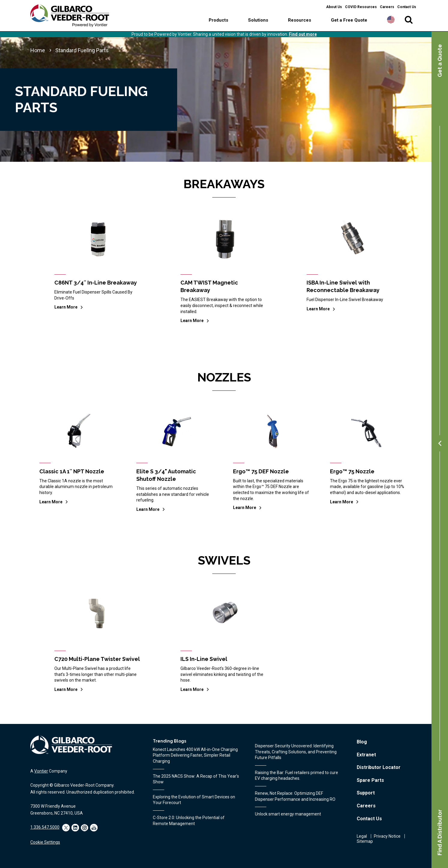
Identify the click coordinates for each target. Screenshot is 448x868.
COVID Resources (361, 7)
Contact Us (407, 7)
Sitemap (365, 841)
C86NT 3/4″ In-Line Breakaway (96, 283)
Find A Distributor (440, 832)
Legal (362, 836)
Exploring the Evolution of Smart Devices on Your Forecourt (194, 800)
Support (366, 793)
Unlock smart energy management (288, 814)
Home (38, 50)
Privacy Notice (387, 836)
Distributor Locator (379, 767)
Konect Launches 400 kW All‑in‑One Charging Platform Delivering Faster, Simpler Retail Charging (195, 755)
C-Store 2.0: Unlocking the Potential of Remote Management (189, 821)
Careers (387, 7)
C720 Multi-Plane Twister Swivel (97, 659)
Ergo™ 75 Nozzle (352, 471)
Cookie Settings (45, 842)
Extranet (366, 755)
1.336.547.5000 (45, 827)
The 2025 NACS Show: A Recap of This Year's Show (196, 779)
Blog (362, 742)
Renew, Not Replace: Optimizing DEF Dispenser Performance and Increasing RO (295, 796)
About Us (334, 7)
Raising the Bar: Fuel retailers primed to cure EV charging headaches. (297, 776)
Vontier (41, 771)
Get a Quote (440, 61)
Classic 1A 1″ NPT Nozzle (72, 471)
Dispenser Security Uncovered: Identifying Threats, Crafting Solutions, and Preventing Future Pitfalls (296, 752)
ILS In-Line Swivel (204, 659)
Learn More (66, 307)
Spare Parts (370, 780)
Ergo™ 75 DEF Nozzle (261, 471)
